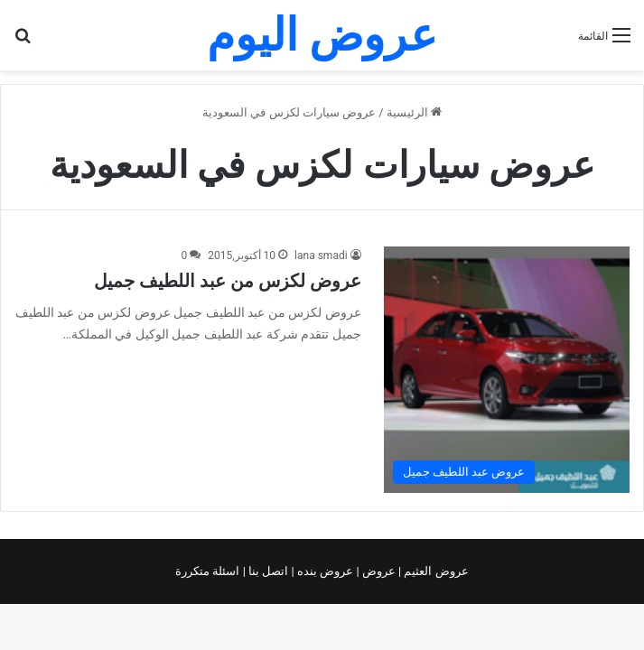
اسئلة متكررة (209, 571)
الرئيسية (414, 112)
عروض (379, 571)
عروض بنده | (324, 571)
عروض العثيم (434, 571)
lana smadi (321, 255)
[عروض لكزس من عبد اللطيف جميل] (507, 369)
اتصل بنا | (267, 571)
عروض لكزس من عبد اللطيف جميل (228, 281)
